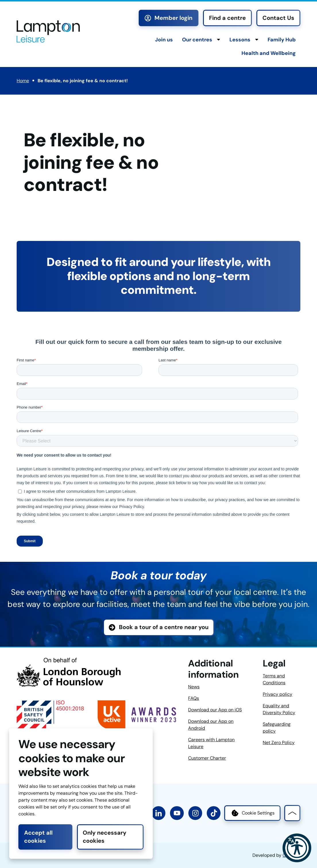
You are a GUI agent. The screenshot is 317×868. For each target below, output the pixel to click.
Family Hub (282, 40)
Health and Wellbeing (269, 53)
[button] (297, 848)
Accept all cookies (38, 837)
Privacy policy (278, 694)
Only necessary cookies (105, 837)
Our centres (197, 40)
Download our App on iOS (215, 710)
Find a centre (227, 18)
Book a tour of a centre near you (164, 627)
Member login (169, 18)
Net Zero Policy (279, 743)
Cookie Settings (252, 813)
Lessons (240, 40)
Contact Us (278, 18)
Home (23, 81)
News (194, 687)
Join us (164, 40)
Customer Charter (207, 758)
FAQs (194, 698)
